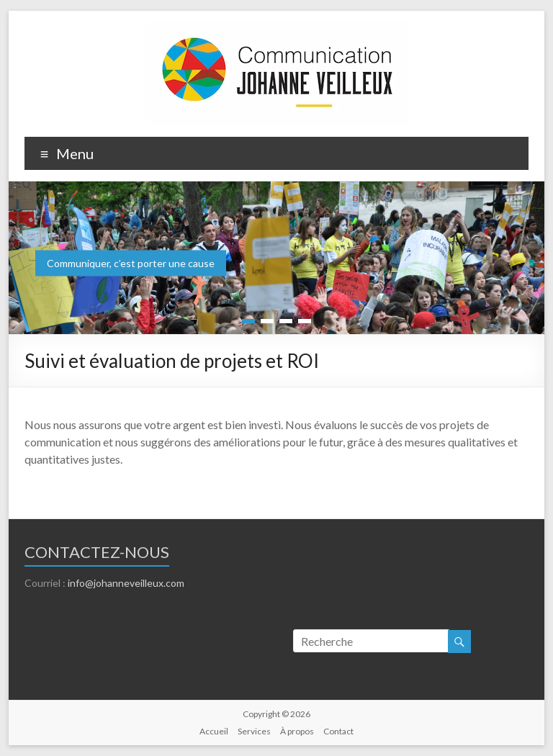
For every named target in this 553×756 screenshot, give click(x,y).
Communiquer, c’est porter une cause (131, 263)
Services (254, 731)
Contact (338, 731)
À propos (297, 731)
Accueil (214, 731)
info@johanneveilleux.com (126, 583)
